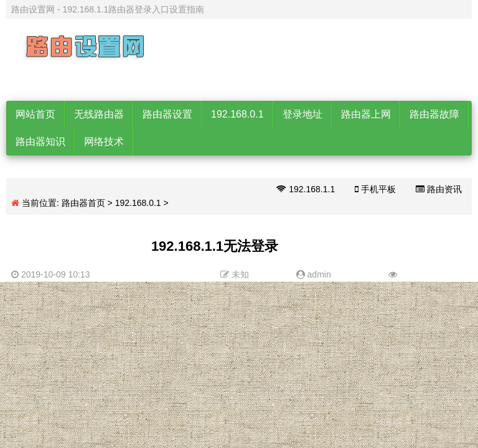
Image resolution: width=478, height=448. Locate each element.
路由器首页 (83, 203)
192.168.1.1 (306, 189)
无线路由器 (99, 114)
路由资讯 (439, 189)
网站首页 (35, 114)
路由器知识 (40, 142)
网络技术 (104, 142)
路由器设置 (167, 114)
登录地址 (302, 114)
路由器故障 (434, 114)
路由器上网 (366, 114)
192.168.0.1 (237, 114)
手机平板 (375, 189)
